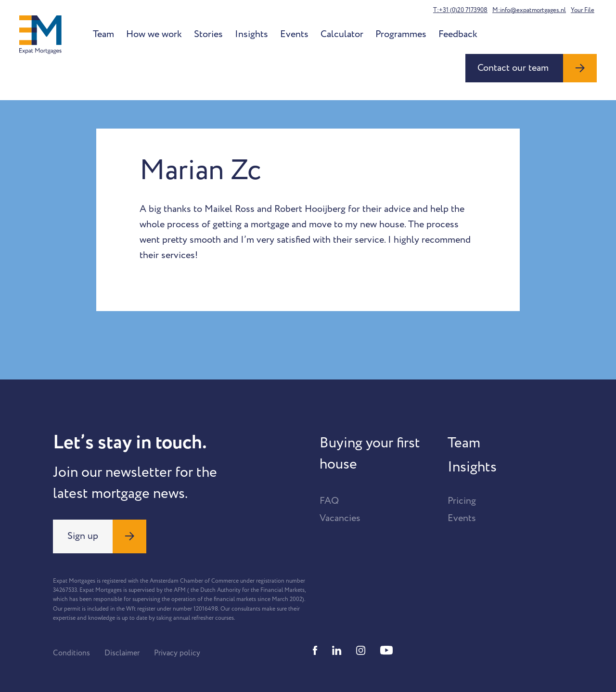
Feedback (458, 34)
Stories (208, 34)
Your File (583, 10)
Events (294, 34)
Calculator (342, 34)
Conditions (71, 653)
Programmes (401, 34)
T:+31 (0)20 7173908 (460, 10)
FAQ (329, 501)
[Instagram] (361, 650)
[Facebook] (315, 650)
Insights (251, 34)
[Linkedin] (337, 650)
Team (103, 34)
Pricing (462, 501)
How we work (154, 34)
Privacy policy (177, 653)
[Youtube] (386, 650)
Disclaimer (122, 653)
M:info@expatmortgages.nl (529, 10)
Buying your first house (370, 454)
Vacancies (340, 518)
